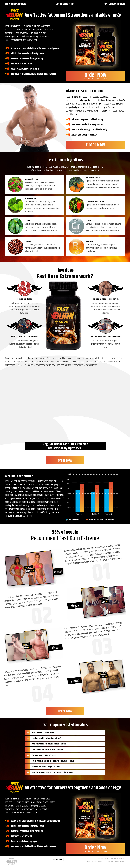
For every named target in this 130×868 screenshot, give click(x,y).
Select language (58, 859)
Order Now (95, 76)
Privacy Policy (114, 861)
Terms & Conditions (92, 861)
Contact (122, 861)
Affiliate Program (104, 861)
